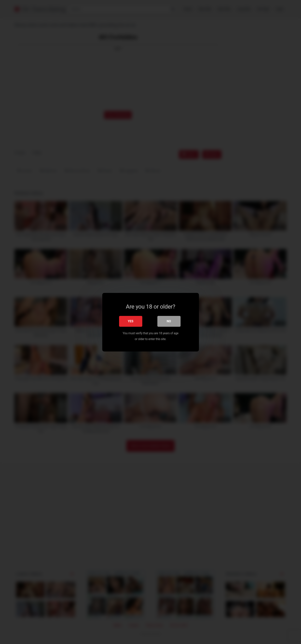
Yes (131, 321)
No (169, 321)
